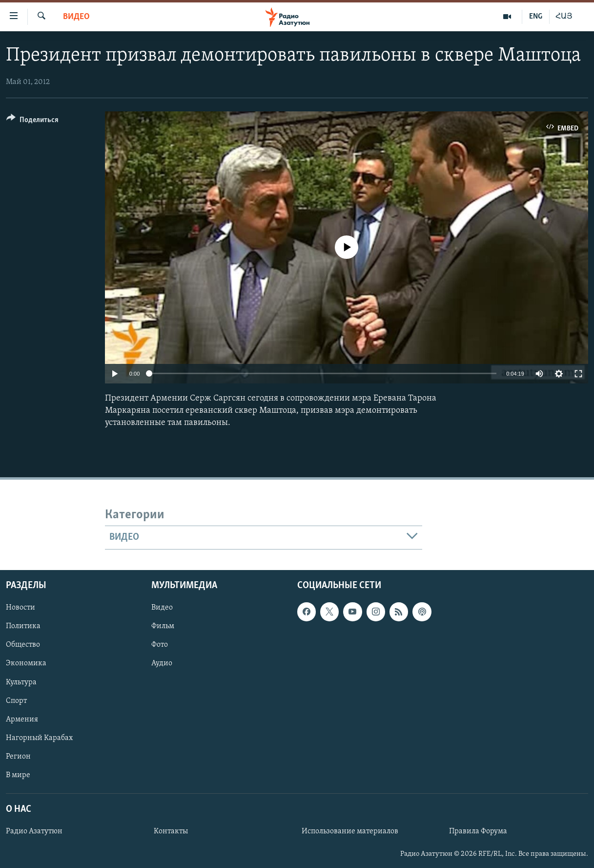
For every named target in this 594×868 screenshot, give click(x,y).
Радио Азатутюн (34, 831)
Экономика (26, 663)
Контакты (171, 831)
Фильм (163, 626)
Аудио (162, 663)
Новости (20, 608)
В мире (18, 775)
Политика (23, 626)
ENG (536, 17)
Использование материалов (350, 831)
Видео (76, 17)
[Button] (32, 121)
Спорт (16, 700)
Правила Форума (478, 831)
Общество (23, 645)
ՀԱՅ (564, 17)
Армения (22, 719)
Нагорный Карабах (39, 738)
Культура (21, 682)
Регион (18, 756)
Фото (160, 645)
